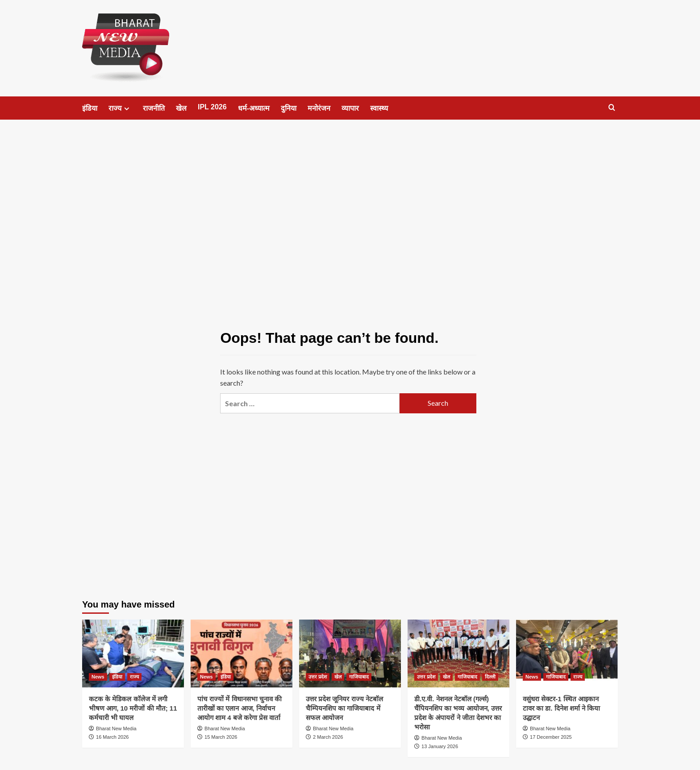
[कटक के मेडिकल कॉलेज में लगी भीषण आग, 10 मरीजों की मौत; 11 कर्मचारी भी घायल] (133, 653)
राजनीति (154, 108)
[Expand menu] (127, 109)
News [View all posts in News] (98, 677)
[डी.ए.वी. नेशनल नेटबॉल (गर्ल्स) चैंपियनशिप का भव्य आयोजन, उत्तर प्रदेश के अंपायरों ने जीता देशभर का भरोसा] (458, 653)
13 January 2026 (440, 746)
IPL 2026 (212, 107)
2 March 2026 (328, 737)
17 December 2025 (551, 737)
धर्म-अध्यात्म (254, 108)
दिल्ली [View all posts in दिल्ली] (490, 677)
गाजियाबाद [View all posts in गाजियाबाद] (359, 677)
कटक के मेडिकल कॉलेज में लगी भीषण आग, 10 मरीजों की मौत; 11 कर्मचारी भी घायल (133, 708)
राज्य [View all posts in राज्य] (134, 677)
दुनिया (289, 108)
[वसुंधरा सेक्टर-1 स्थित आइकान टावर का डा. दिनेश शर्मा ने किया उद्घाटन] (567, 653)
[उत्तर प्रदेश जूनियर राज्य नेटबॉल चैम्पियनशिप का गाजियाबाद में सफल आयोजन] (350, 653)
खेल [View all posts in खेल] (338, 677)
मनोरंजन (319, 108)
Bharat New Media (116, 728)
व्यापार (350, 108)
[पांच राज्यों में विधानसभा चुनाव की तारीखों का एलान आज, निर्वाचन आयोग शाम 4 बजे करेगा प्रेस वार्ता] (242, 653)
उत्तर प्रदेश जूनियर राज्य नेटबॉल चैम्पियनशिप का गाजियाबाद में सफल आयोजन (344, 708)
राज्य (120, 108)
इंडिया (90, 108)
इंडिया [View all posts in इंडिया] (117, 677)
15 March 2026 (221, 737)
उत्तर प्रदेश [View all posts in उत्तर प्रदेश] (318, 677)
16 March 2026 (112, 737)
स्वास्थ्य (379, 108)
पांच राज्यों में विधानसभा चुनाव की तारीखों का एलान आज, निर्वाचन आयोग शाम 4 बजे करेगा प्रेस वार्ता (240, 708)
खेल (181, 108)
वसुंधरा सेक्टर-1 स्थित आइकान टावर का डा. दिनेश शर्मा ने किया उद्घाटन (561, 708)
